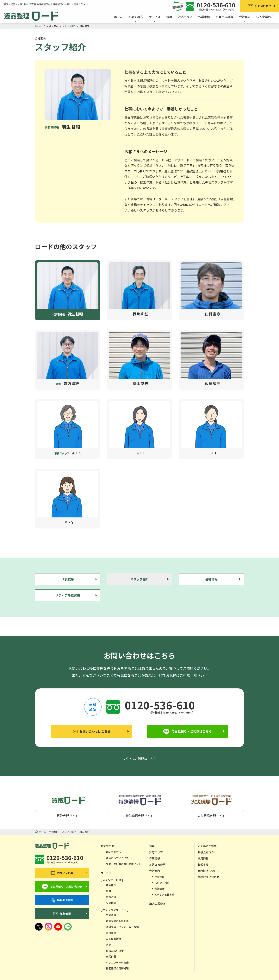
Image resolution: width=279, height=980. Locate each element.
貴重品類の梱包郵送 (117, 921)
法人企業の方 (265, 17)
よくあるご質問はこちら (139, 759)
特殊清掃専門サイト (139, 802)
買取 (108, 891)
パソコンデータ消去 (117, 962)
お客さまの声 (224, 17)
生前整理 (111, 915)
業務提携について (208, 871)
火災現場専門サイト (211, 802)
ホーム (118, 17)
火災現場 (111, 903)
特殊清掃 (111, 897)
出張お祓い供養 (115, 951)
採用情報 (203, 858)
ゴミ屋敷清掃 (114, 939)
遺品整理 (111, 885)
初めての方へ (114, 852)
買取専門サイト (68, 802)
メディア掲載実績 (68, 595)
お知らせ (203, 864)
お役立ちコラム (207, 852)
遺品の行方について (117, 858)
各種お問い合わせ (208, 877)
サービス (106, 873)
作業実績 (204, 17)
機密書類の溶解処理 (117, 968)
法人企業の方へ (159, 903)
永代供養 (111, 956)
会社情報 (211, 579)
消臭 (108, 945)
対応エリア (185, 17)
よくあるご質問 (207, 846)
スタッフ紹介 (162, 883)
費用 (169, 17)
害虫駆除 (111, 933)
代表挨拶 (68, 579)
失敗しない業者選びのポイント (124, 864)
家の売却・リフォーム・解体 (122, 927)
